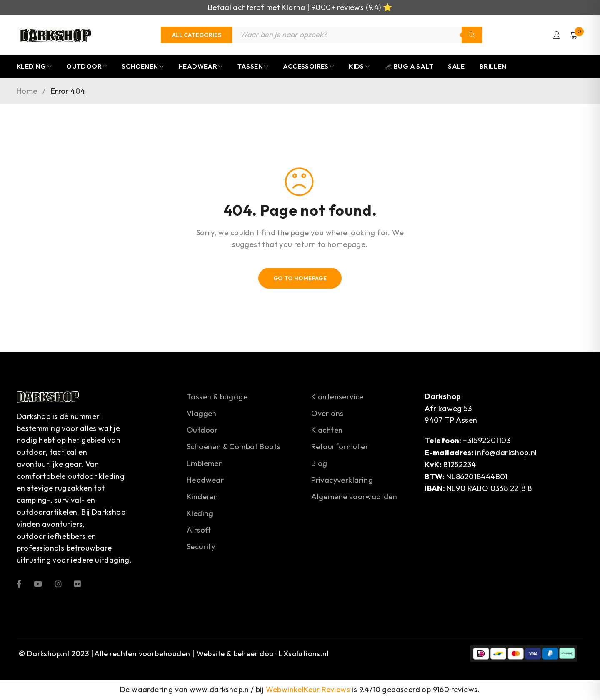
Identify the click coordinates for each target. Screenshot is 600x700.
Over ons (327, 414)
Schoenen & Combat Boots (234, 447)
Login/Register (555, 35)
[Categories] (197, 35)
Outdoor (202, 431)
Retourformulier (340, 447)
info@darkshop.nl (506, 453)
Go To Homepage (300, 279)
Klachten (327, 431)
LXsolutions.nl (304, 654)
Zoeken (472, 35)
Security (201, 547)
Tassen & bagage (217, 397)
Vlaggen (202, 414)
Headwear (205, 481)
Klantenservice (337, 397)
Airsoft (199, 531)
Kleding (200, 514)
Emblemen (205, 464)
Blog (319, 464)
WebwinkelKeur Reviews (308, 691)
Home (27, 92)
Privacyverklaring (342, 481)
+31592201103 (487, 441)
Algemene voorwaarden (354, 497)
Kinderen (202, 497)
